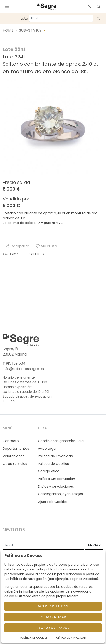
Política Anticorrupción (57, 479)
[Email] (44, 546)
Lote (24, 18)
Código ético (49, 471)
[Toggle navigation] (7, 6)
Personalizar (53, 617)
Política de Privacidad (70, 638)
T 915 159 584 (14, 363)
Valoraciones (14, 456)
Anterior (10, 254)
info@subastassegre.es (23, 369)
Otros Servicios (15, 464)
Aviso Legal (47, 449)
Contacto (11, 441)
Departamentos (16, 449)
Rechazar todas (53, 628)
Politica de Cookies (53, 464)
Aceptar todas (53, 606)
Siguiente (36, 254)
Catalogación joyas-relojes (60, 494)
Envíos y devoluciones (56, 486)
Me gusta (46, 246)
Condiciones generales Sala (61, 441)
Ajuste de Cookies (53, 502)
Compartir (17, 246)
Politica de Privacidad (55, 456)
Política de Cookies (34, 638)
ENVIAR (94, 545)
